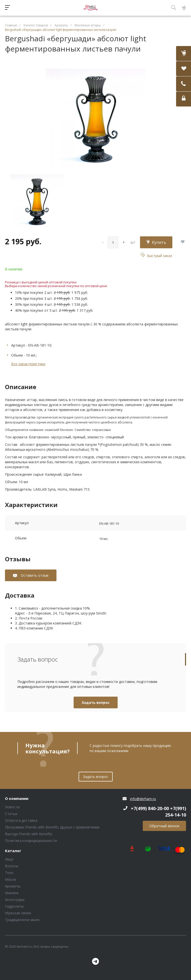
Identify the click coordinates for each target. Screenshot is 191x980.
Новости (12, 807)
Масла (10, 879)
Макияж (12, 893)
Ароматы (13, 886)
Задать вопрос (96, 702)
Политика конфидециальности (31, 841)
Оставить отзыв (34, 575)
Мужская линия (18, 913)
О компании (17, 799)
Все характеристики (28, 364)
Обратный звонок (164, 826)
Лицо (9, 859)
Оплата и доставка (21, 820)
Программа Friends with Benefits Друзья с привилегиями (52, 827)
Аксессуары (15, 900)
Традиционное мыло (22, 920)
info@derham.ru (143, 799)
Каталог (13, 851)
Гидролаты (14, 906)
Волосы (12, 866)
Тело (9, 873)
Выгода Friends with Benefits (29, 834)
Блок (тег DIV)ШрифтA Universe (91, 8)
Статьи (11, 814)
